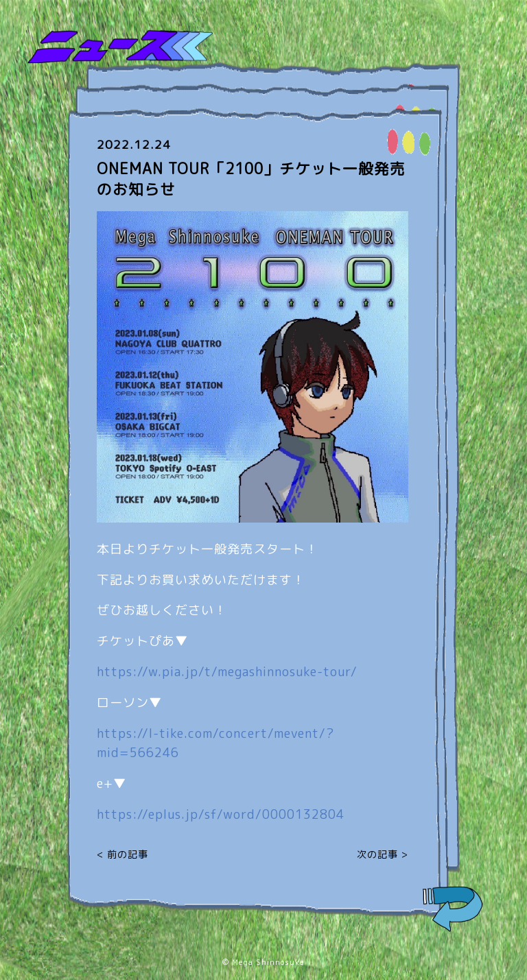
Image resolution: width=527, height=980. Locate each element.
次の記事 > (383, 854)
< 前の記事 (122, 854)
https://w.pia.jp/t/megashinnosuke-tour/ (227, 672)
